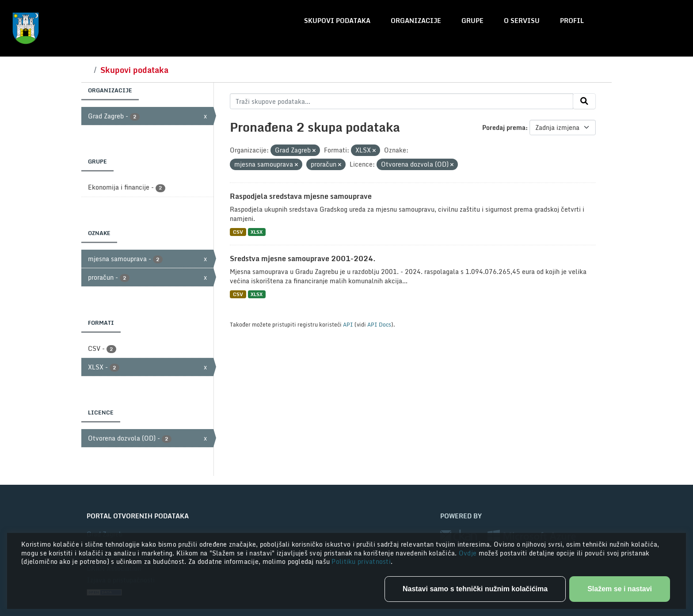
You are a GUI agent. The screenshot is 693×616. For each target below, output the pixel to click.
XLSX (257, 232)
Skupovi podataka (337, 21)
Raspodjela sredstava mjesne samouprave (301, 196)
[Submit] (584, 101)
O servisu (522, 21)
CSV (238, 232)
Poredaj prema (504, 127)
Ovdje (469, 553)
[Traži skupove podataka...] (402, 101)
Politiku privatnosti (361, 561)
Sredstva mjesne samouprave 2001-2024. (303, 259)
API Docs (379, 324)
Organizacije (416, 21)
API (348, 324)
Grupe (472, 21)
